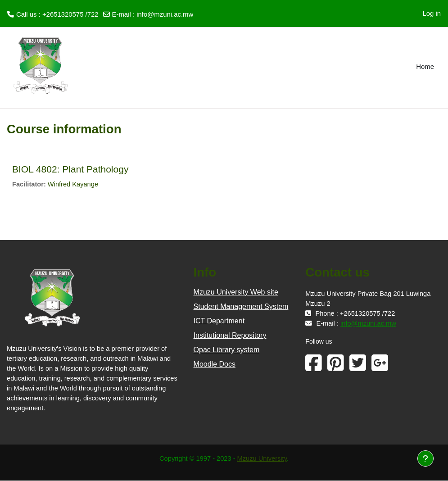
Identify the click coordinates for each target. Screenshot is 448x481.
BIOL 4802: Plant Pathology (70, 169)
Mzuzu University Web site (236, 293)
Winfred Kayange (74, 185)
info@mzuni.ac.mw (165, 14)
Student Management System (241, 307)
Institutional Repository (230, 336)
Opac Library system (227, 350)
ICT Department (219, 321)
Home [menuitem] (425, 67)
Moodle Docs (215, 365)
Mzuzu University (262, 459)
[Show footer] (425, 458)
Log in (432, 14)
